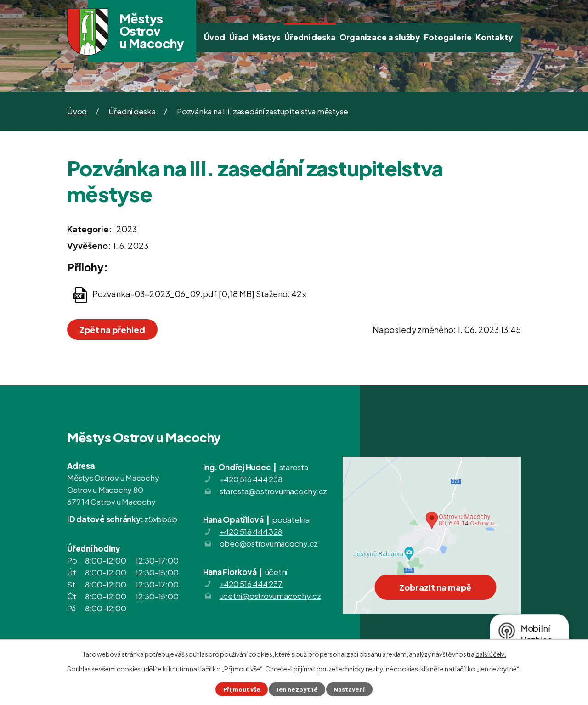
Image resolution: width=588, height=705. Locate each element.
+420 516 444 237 (251, 584)
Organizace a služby (380, 37)
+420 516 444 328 (251, 531)
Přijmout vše (242, 689)
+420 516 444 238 (251, 479)
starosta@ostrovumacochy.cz (274, 491)
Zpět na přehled (112, 330)
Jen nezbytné (297, 689)
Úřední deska (310, 37)
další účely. (491, 654)
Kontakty (494, 37)
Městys (266, 37)
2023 (127, 229)
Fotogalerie (448, 37)
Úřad (239, 37)
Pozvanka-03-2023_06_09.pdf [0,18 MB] (173, 294)
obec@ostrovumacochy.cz (269, 543)
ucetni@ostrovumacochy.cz (270, 596)
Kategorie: (90, 229)
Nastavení (349, 689)
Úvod (215, 37)
